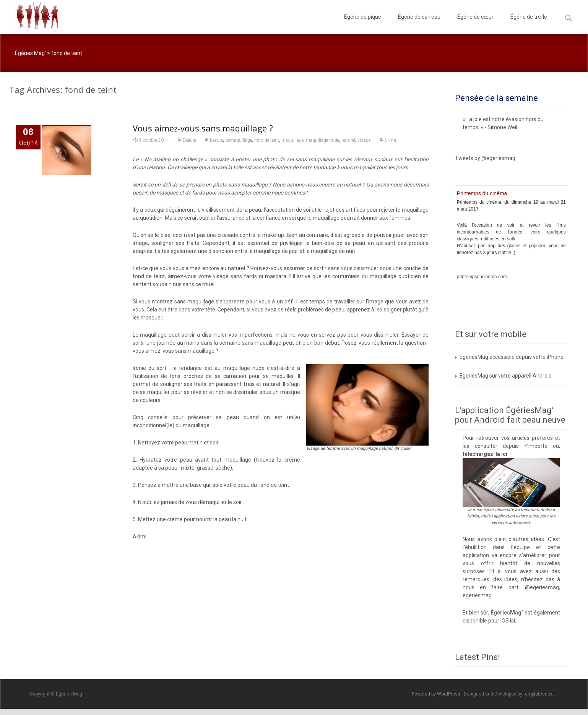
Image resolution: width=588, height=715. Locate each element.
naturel (348, 141)
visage (364, 141)
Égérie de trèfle (529, 24)
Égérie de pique (363, 24)
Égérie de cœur (475, 24)
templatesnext (539, 694)
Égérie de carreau (419, 24)
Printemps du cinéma (482, 193)
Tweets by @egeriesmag (485, 158)
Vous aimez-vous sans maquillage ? (203, 129)
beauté (216, 141)
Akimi (390, 141)
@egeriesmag (542, 587)
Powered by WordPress (437, 694)
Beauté (189, 141)
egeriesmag (477, 595)
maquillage (292, 141)
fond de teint (267, 141)
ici (504, 454)
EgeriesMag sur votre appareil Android (506, 376)
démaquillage (239, 141)
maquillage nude (322, 141)
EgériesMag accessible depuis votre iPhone (512, 357)
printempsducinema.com (482, 277)
